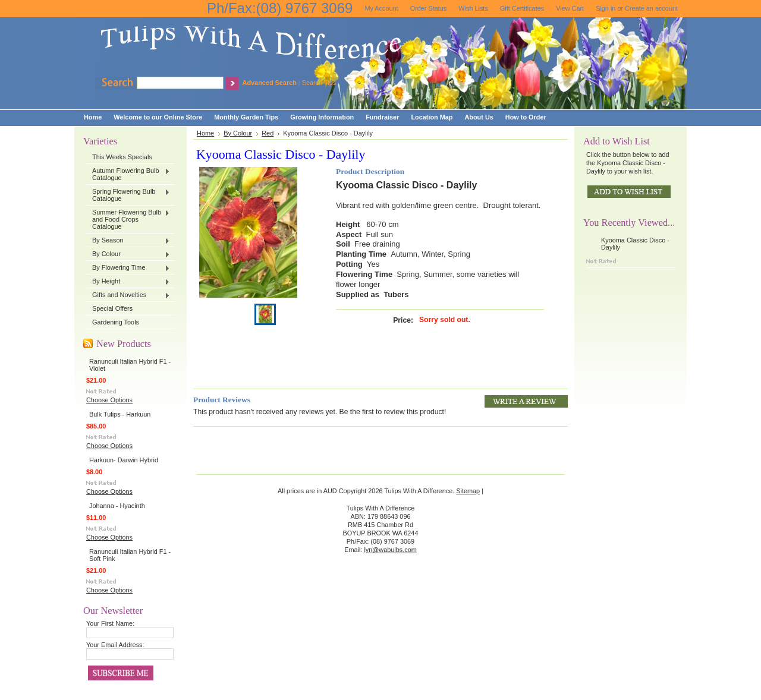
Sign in (606, 8)
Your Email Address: (115, 645)
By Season (128, 241)
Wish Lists (473, 8)
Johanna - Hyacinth (117, 506)
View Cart (570, 8)
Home (205, 133)
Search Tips (319, 83)
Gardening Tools (116, 322)
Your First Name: (110, 623)
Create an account (651, 8)
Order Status (429, 8)
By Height (128, 282)
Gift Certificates (522, 8)
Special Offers (112, 308)
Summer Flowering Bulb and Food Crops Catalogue (128, 219)
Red (268, 133)
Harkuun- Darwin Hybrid (124, 460)
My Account (381, 8)
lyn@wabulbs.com (390, 550)
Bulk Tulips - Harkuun (120, 414)
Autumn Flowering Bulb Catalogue (128, 174)
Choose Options (109, 400)
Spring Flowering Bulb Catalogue (128, 195)
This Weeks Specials (122, 157)
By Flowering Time (128, 268)
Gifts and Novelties (128, 295)
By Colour (128, 254)
